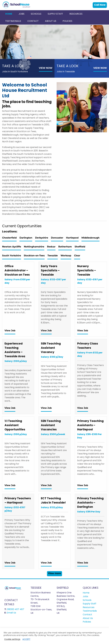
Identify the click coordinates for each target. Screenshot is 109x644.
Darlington (26, 238)
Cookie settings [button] (12, 639)
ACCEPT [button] (26, 639)
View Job (10, 331)
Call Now (100, 5)
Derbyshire (42, 238)
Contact (33, 21)
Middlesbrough (90, 238)
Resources (76, 14)
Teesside (53, 256)
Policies (67, 21)
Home (9, 14)
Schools (36, 14)
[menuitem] (9, 14)
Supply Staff (55, 14)
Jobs (22, 14)
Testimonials (13, 21)
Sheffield (80, 247)
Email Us (11, 613)
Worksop (66, 256)
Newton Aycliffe (12, 247)
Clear (77, 256)
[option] (54, 42)
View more (54, 573)
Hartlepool (72, 238)
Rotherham (65, 247)
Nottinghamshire (34, 247)
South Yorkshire (12, 256)
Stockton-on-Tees (34, 256)
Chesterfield (9, 238)
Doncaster (57, 238)
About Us (51, 21)
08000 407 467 (16, 609)
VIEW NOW (46, 68)
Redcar (51, 247)
